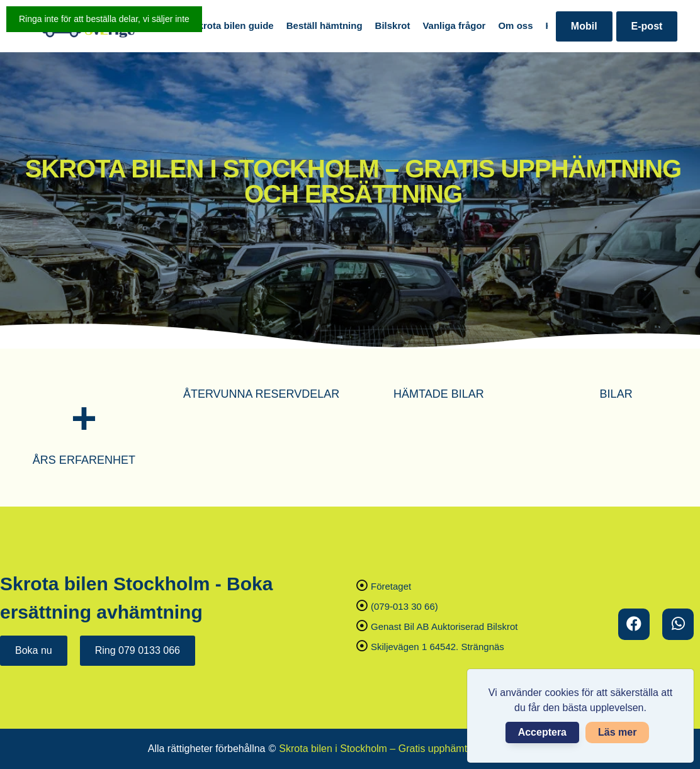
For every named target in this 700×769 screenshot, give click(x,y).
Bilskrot (393, 25)
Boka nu (34, 650)
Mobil (584, 26)
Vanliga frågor (454, 25)
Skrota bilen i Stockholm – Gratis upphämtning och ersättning (415, 749)
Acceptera (542, 732)
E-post (647, 26)
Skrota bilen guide (233, 25)
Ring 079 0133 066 (138, 650)
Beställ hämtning (325, 25)
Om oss (515, 25)
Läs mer (617, 732)
